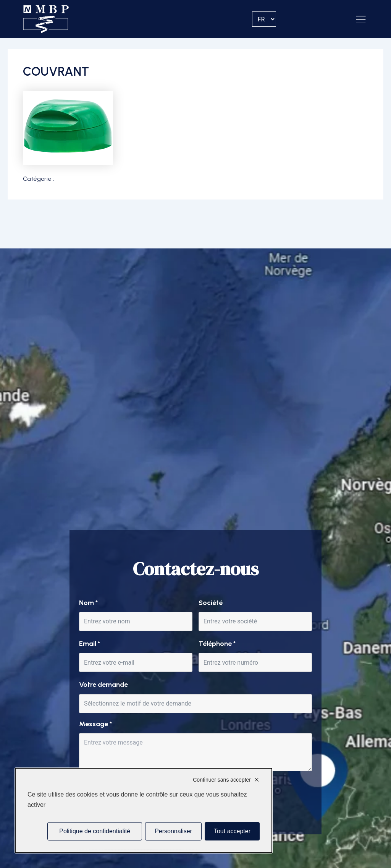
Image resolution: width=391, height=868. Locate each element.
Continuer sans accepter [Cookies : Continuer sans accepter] (222, 780)
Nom (88, 603)
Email (90, 644)
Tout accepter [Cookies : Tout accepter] (232, 831)
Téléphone (217, 644)
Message (95, 724)
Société (211, 603)
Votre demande (103, 685)
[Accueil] (46, 19)
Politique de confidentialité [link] (95, 831)
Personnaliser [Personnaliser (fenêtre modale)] (173, 831)
